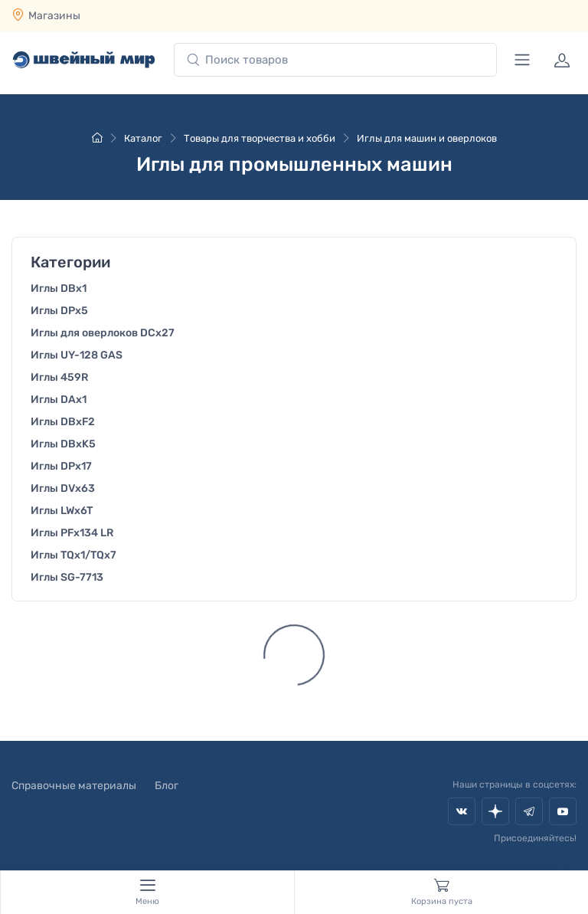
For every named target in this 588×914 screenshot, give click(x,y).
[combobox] (335, 60)
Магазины (54, 16)
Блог (167, 786)
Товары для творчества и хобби (260, 138)
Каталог (143, 138)
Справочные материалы (74, 786)
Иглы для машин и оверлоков (427, 138)
